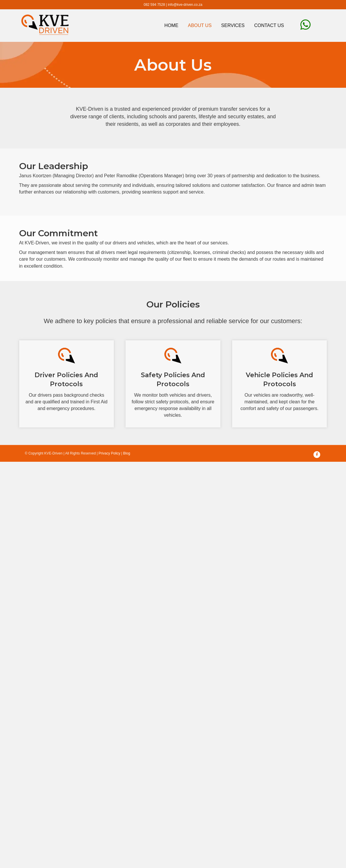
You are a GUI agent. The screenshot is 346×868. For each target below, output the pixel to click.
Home (171, 25)
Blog (127, 453)
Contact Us (269, 25)
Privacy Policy (109, 453)
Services (233, 25)
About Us (200, 25)
